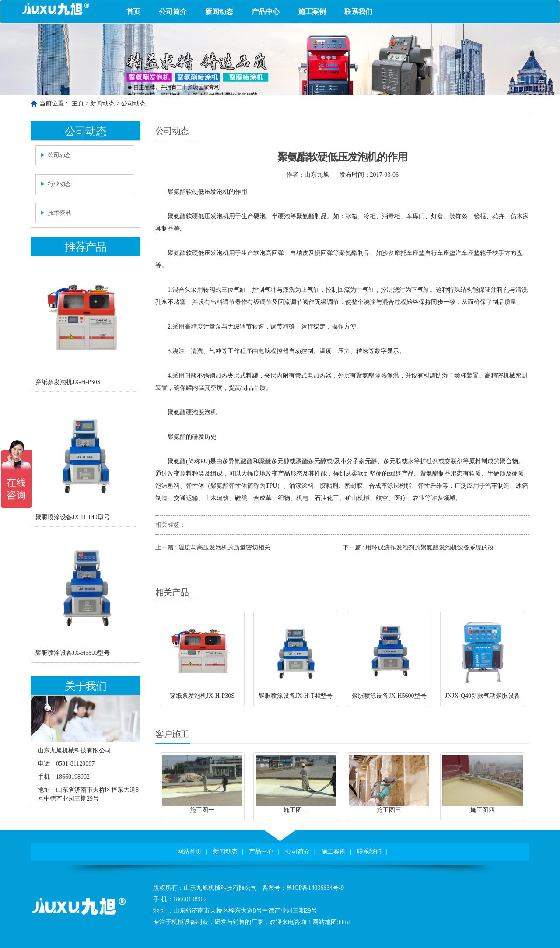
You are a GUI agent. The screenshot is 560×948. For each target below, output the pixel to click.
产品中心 (266, 12)
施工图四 (483, 810)
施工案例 (312, 12)
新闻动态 (219, 12)
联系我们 (358, 12)
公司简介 (173, 12)
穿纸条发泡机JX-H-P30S (68, 382)
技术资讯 (59, 213)
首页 (133, 12)
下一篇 (418, 547)
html (344, 922)
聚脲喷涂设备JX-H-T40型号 (73, 517)
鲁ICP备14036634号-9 (315, 888)
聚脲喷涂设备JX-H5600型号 (73, 653)
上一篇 (213, 547)
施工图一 (202, 810)
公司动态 (133, 103)
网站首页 (189, 852)
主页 (78, 103)
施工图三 (389, 810)
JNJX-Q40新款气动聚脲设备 (483, 696)
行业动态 (59, 184)
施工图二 (296, 810)
